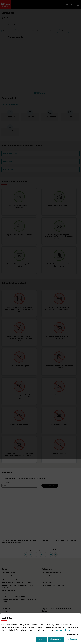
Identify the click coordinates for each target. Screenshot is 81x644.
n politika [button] (62, 630)
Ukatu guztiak (56, 640)
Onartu (43, 640)
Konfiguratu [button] (73, 640)
